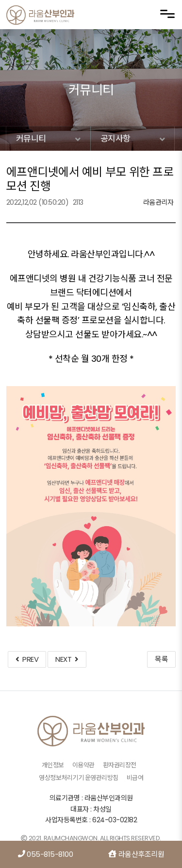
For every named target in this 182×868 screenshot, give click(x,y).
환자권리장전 (120, 765)
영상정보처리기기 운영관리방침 (79, 778)
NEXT (67, 659)
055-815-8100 (46, 854)
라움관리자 (158, 202)
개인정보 (53, 765)
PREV (27, 659)
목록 (161, 659)
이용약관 (83, 765)
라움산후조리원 (136, 854)
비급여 (135, 778)
